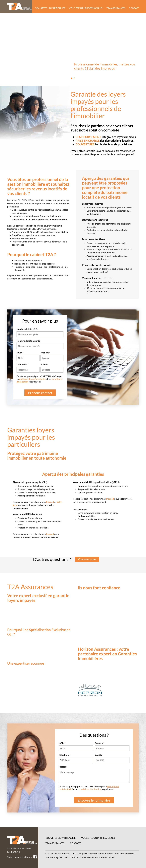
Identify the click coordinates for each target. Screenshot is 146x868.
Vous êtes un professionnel (98, 838)
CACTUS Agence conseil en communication (92, 853)
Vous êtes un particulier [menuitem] (50, 8)
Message (63, 767)
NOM (20, 353)
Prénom (45, 353)
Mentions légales (54, 857)
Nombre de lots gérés (27, 329)
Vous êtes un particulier (61, 838)
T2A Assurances (55, 843)
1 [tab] (72, 78)
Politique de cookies (105, 857)
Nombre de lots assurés (28, 341)
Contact (75, 843)
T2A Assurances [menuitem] (116, 8)
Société (44, 364)
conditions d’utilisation (90, 789)
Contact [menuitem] (134, 8)
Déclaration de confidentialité (78, 857)
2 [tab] (74, 78)
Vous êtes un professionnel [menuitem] (86, 8)
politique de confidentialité (32, 379)
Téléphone (22, 364)
